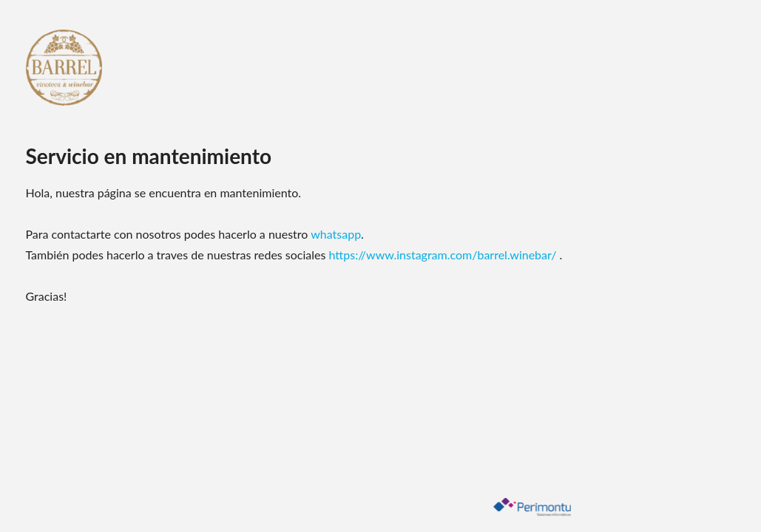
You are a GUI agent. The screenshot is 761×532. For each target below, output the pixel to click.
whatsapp (336, 234)
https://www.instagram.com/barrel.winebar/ (444, 255)
